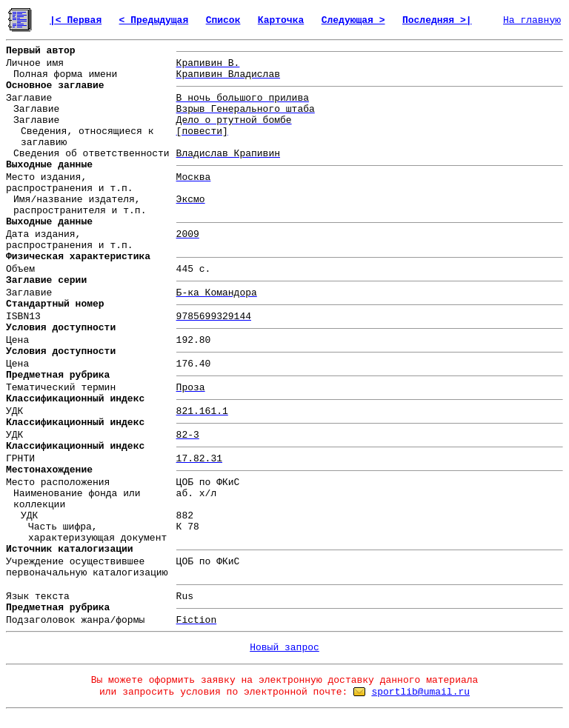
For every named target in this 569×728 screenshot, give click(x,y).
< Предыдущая (154, 20)
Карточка (281, 20)
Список (223, 20)
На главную (532, 20)
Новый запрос (284, 648)
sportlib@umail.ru (420, 692)
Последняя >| (437, 20)
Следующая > (353, 20)
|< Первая (76, 20)
